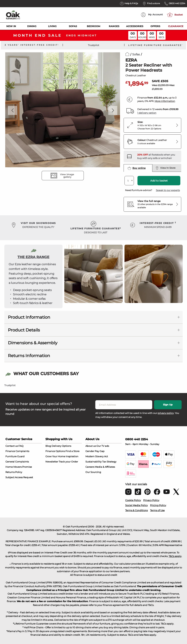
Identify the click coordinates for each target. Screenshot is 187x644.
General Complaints (17, 462)
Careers (90, 467)
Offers (155, 26)
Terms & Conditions (136, 510)
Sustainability (93, 462)
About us (91, 446)
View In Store (165, 168)
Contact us (12, 446)
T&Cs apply (175, 556)
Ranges (114, 26)
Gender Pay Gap (95, 451)
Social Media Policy (136, 505)
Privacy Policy (151, 500)
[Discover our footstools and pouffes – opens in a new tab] (158, 156)
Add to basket (159, 181)
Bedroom (93, 26)
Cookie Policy (133, 500)
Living (52, 26)
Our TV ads (103, 446)
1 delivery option (147, 113)
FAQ (21, 446)
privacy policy (166, 413)
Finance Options (55, 451)
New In (11, 26)
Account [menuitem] (152, 15)
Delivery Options (61, 446)
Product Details (24, 330)
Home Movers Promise (19, 467)
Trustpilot (93, 45)
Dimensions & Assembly (33, 343)
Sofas (73, 26)
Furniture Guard (15, 456)
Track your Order (68, 462)
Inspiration (72, 456)
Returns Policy (14, 472)
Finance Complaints (17, 451)
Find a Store (72, 451)
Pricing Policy (158, 505)
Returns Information (29, 356)
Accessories (135, 26)
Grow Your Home (55, 456)
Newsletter (52, 462)
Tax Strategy (109, 462)
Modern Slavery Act (97, 456)
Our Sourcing (93, 472)
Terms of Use (157, 510)
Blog (48, 446)
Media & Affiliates (105, 467)
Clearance (176, 26)
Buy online (137, 168)
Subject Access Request (19, 477)
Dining (32, 26)
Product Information (29, 317)
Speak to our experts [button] (168, 190)
